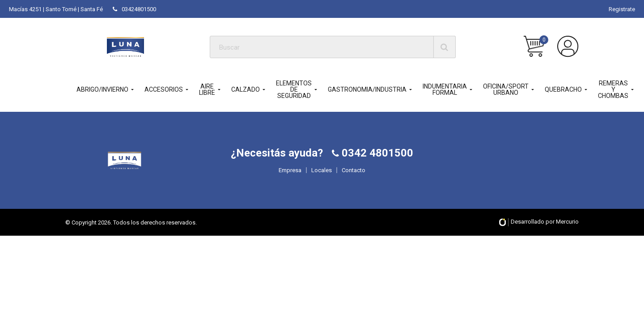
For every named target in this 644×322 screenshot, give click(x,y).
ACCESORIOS (164, 89)
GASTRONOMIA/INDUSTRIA (367, 89)
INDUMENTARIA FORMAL (445, 89)
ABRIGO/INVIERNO (102, 89)
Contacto (354, 186)
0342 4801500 (376, 169)
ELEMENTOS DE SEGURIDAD (294, 89)
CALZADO (246, 89)
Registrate (622, 9)
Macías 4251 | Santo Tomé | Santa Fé (56, 9)
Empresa (290, 186)
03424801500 (134, 9)
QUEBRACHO (563, 89)
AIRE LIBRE (207, 89)
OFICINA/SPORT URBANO (506, 89)
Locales (322, 186)
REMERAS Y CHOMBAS (613, 89)
